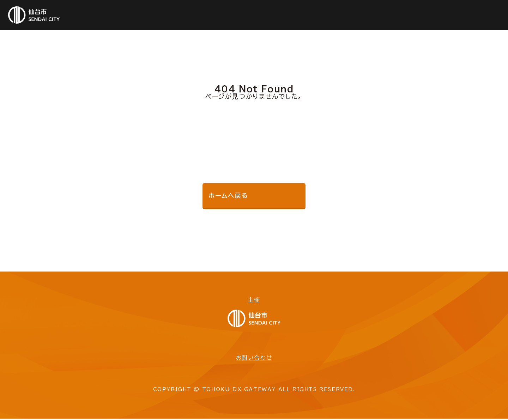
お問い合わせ (254, 359)
